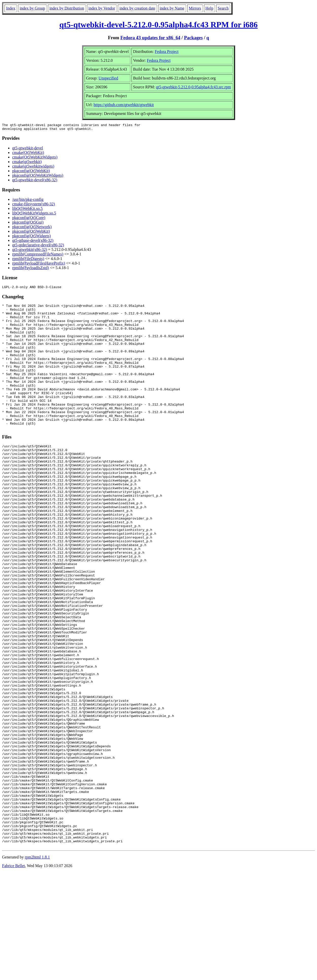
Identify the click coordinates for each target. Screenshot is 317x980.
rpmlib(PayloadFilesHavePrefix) (39, 265)
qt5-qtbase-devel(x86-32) (33, 242)
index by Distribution (67, 8)
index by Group (32, 8)
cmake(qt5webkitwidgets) (33, 168)
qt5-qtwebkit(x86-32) (30, 251)
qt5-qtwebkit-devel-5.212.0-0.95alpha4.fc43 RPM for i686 (158, 25)
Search (223, 8)
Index (11, 8)
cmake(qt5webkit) (27, 163)
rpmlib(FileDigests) (28, 260)
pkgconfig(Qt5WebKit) (31, 172)
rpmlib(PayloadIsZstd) (31, 269)
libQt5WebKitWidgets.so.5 (34, 215)
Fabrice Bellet (13, 974)
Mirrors (195, 8)
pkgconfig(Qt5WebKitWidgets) (38, 177)
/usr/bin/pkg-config (28, 201)
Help (209, 8)
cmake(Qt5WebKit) (28, 154)
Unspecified (108, 78)
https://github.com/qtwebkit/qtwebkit (124, 105)
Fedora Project (167, 52)
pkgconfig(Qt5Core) (29, 219)
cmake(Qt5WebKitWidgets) (35, 159)
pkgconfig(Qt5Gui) (28, 224)
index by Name (172, 8)
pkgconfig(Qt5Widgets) (31, 237)
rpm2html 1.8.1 (37, 965)
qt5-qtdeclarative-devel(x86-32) (38, 246)
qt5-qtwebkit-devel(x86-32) (35, 181)
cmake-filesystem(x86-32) (34, 205)
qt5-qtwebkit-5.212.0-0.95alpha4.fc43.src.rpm (194, 87)
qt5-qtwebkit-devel (28, 149)
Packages (193, 38)
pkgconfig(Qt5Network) (32, 228)
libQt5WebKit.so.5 (27, 210)
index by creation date (137, 8)
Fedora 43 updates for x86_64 (150, 38)
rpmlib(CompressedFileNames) (38, 256)
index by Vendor (102, 8)
